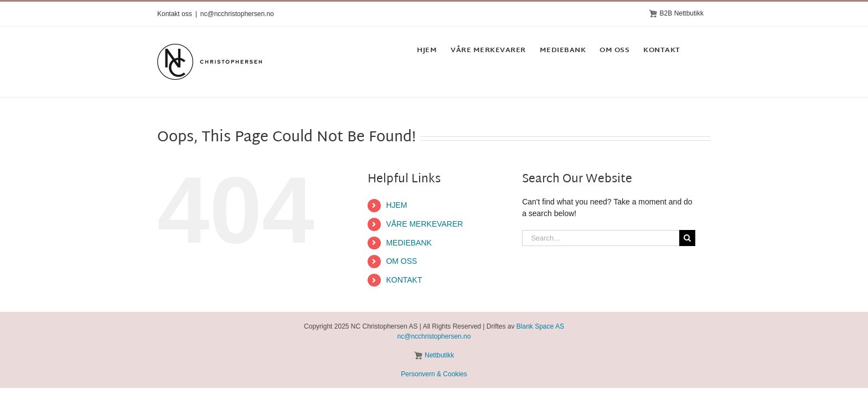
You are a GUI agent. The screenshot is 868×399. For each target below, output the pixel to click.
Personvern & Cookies (434, 374)
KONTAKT (404, 280)
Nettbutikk (439, 355)
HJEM (396, 205)
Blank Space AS (540, 326)
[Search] (687, 238)
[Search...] (601, 238)
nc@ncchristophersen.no (237, 14)
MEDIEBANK (409, 243)
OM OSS (401, 261)
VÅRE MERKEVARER (424, 224)
